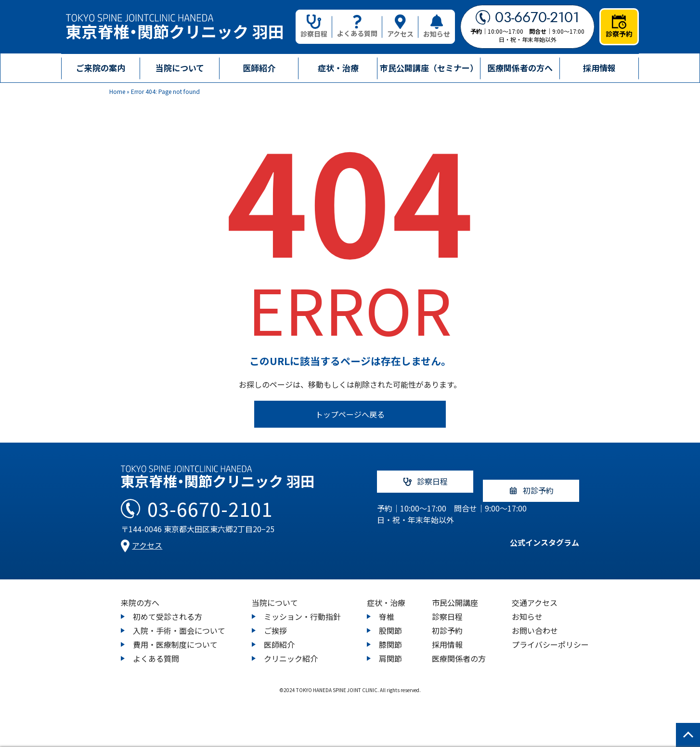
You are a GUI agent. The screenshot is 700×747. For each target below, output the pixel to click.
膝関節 (390, 635)
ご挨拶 (275, 621)
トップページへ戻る (350, 414)
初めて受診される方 (168, 607)
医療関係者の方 (459, 649)
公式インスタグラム (535, 537)
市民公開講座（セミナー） (429, 68)
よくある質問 (357, 27)
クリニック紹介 (291, 649)
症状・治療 (386, 593)
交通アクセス (535, 593)
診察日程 (314, 26)
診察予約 (619, 26)
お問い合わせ (535, 621)
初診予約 (447, 621)
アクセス (400, 26)
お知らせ (437, 26)
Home (117, 91)
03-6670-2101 (527, 17)
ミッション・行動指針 (302, 607)
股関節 (390, 621)
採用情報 (599, 68)
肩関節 (390, 649)
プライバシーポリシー (550, 635)
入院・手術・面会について (179, 621)
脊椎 (387, 607)
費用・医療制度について (175, 635)
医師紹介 (259, 68)
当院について (275, 593)
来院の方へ (140, 593)
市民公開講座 (455, 593)
